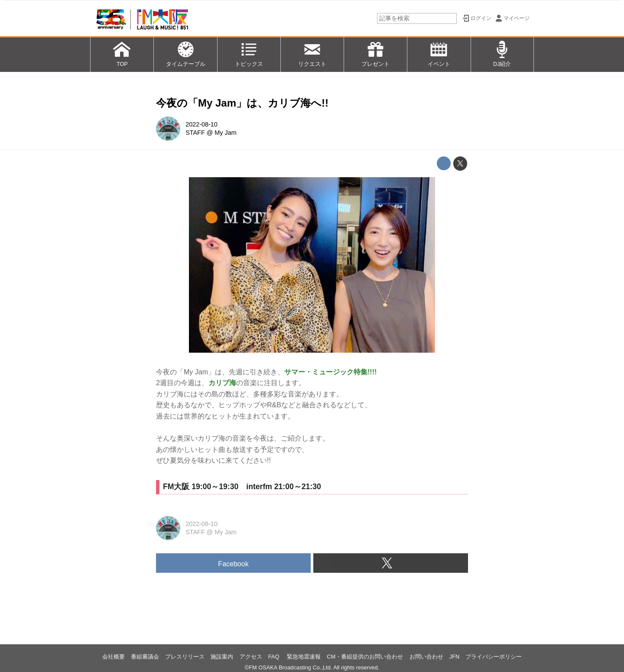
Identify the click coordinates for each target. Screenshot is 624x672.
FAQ (275, 657)
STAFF (195, 133)
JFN (454, 657)
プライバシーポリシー (494, 657)
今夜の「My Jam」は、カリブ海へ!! (242, 103)
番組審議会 (145, 657)
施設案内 (222, 657)
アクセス (251, 657)
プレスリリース (185, 657)
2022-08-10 (201, 124)
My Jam (225, 133)
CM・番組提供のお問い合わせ (365, 657)
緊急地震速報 (304, 657)
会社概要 (114, 657)
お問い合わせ (426, 657)
